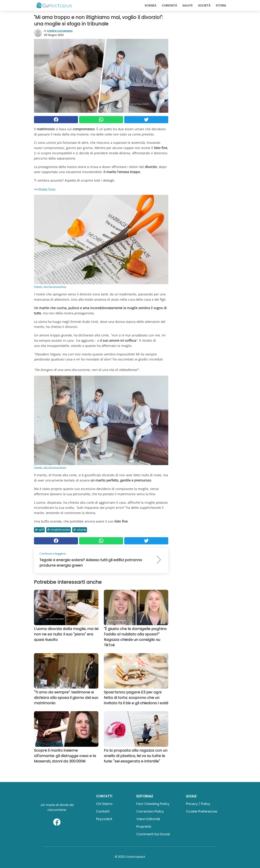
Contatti (103, 811)
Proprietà (144, 827)
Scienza (150, 6)
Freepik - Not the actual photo (50, 287)
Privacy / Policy (198, 804)
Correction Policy (150, 811)
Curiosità (169, 6)
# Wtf (39, 530)
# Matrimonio (58, 530)
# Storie (80, 530)
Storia (221, 6)
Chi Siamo (104, 804)
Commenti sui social (153, 834)
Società (204, 6)
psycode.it (104, 819)
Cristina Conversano (60, 31)
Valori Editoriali (148, 819)
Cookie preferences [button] (202, 811)
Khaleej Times (47, 189)
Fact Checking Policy (153, 804)
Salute (188, 6)
